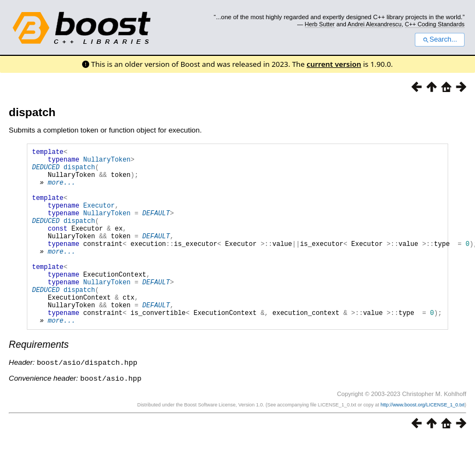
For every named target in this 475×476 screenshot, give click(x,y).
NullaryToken (107, 162)
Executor (99, 218)
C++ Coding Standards (435, 24)
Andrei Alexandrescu (375, 24)
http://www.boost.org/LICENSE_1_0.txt (422, 441)
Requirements (39, 382)
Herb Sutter (320, 24)
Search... (440, 39)
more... (61, 190)
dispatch (32, 112)
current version (334, 64)
